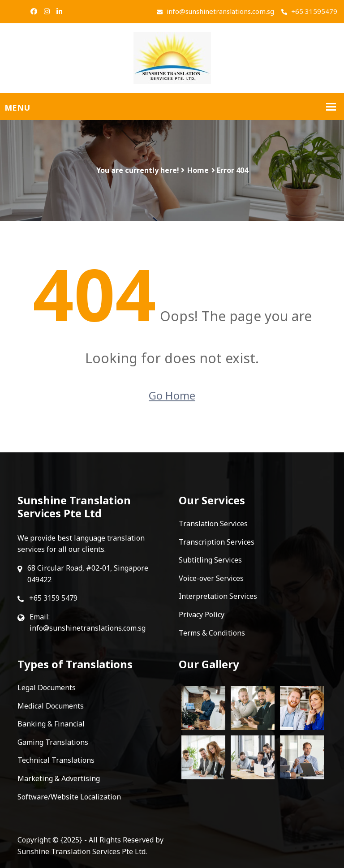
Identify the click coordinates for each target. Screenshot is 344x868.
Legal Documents (47, 688)
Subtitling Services (210, 560)
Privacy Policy (202, 614)
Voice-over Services (211, 578)
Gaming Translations (53, 742)
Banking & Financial (51, 724)
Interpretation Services (218, 596)
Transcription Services (217, 542)
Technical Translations (56, 760)
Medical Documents (51, 706)
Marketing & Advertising (59, 778)
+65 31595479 (309, 11)
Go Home (172, 395)
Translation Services (213, 524)
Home (198, 170)
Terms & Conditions (212, 633)
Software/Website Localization (69, 797)
